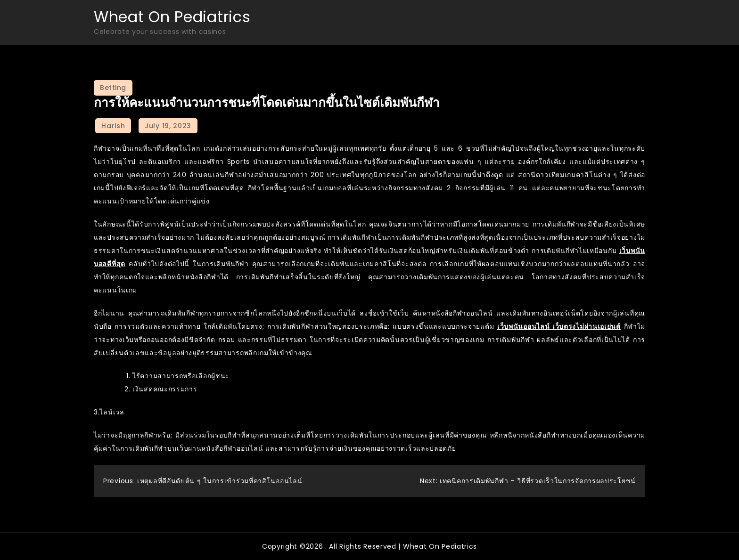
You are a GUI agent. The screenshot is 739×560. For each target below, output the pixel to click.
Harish (113, 126)
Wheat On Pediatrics (172, 17)
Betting (113, 88)
